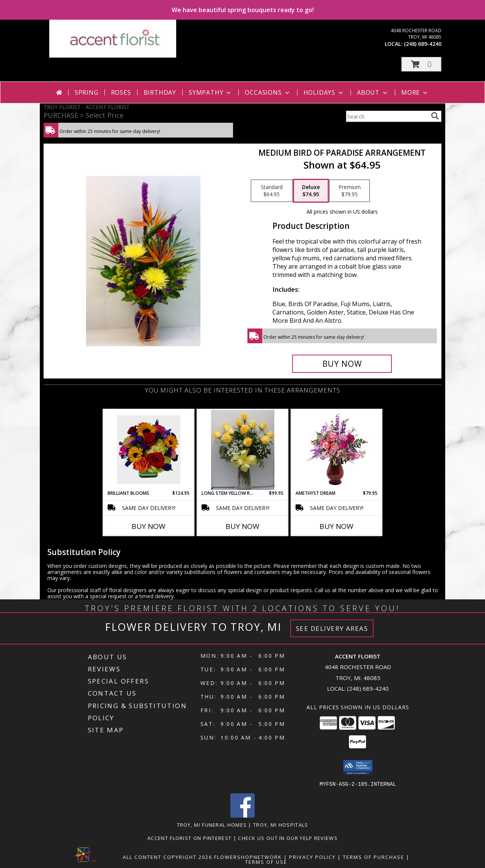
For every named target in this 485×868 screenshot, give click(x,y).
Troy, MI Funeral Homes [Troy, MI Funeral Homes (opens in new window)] (212, 824)
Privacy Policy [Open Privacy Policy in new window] (312, 857)
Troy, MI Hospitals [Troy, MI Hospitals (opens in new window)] (281, 824)
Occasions (268, 92)
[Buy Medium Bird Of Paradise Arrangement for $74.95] (342, 364)
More (415, 92)
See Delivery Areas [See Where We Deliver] (332, 628)
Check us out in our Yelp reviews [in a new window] (288, 838)
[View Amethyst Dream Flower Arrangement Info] (337, 450)
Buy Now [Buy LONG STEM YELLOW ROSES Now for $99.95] (242, 526)
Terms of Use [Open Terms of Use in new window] (266, 862)
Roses (121, 92)
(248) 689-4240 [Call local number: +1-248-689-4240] (423, 44)
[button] (421, 64)
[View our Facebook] (242, 815)
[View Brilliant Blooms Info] (149, 450)
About (373, 92)
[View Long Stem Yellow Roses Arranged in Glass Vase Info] (243, 450)
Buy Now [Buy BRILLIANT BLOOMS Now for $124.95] (149, 526)
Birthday (160, 92)
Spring (87, 92)
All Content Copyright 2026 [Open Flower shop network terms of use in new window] (167, 857)
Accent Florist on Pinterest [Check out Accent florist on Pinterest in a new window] (190, 838)
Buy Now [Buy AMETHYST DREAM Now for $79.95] (336, 526)
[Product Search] (387, 116)
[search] (435, 116)
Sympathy (210, 92)
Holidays (324, 92)
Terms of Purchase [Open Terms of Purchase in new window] (374, 857)
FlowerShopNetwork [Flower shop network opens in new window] (248, 857)
